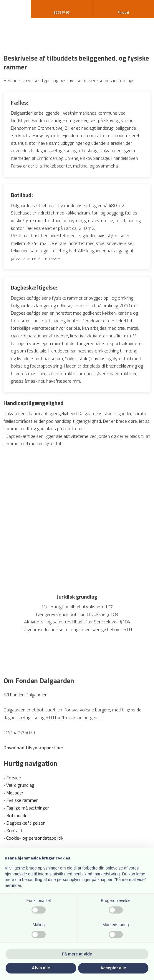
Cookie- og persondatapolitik (35, 838)
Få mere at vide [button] (77, 954)
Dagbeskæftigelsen (26, 823)
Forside (14, 778)
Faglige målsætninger (28, 808)
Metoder (15, 793)
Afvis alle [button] (41, 968)
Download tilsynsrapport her (33, 747)
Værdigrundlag (20, 785)
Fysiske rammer (22, 800)
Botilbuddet (18, 815)
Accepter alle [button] (113, 968)
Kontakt (14, 831)
